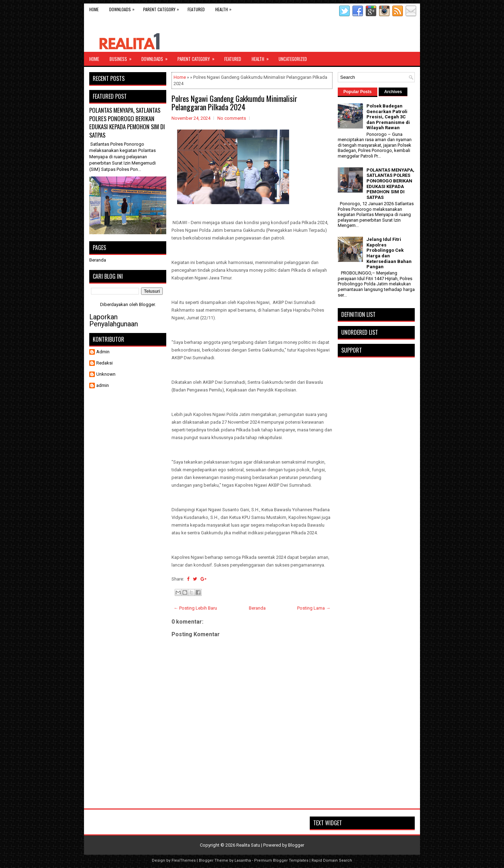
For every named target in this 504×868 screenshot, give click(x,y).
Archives (393, 92)
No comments (232, 118)
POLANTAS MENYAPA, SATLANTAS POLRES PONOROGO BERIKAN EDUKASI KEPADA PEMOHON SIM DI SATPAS (127, 123)
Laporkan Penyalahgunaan (114, 320)
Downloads (124, 8)
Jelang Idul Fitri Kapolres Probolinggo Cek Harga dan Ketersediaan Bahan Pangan (389, 253)
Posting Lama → (314, 608)
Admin (103, 352)
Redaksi (104, 363)
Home (94, 9)
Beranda (257, 608)
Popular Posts (358, 92)
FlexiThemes (184, 860)
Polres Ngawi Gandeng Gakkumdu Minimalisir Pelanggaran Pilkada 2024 (234, 103)
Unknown (106, 374)
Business (123, 57)
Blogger (147, 304)
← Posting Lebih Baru (195, 608)
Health (225, 8)
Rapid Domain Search (332, 860)
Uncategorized (293, 59)
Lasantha (243, 860)
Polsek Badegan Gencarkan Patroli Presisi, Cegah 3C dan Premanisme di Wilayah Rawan (388, 117)
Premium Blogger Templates (281, 860)
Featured (196, 9)
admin (103, 385)
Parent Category (163, 8)
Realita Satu (248, 845)
